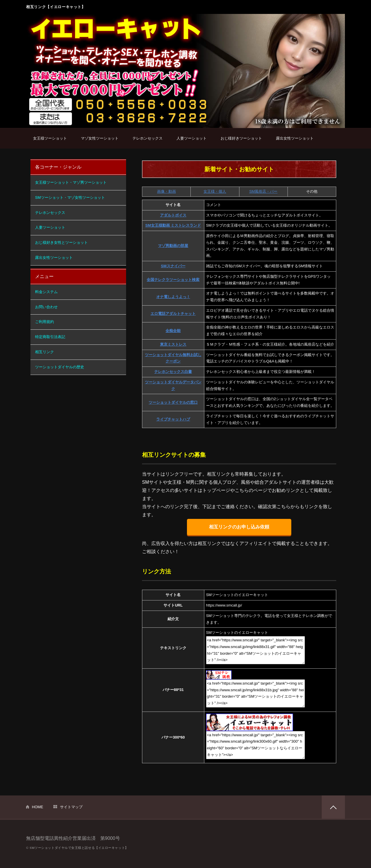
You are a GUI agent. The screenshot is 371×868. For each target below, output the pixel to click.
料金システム (46, 292)
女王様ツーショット (50, 138)
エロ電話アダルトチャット (173, 314)
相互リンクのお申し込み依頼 (239, 527)
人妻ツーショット (192, 138)
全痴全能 (173, 331)
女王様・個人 (215, 191)
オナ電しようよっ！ (173, 297)
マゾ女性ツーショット (100, 138)
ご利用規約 (44, 322)
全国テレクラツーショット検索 (173, 280)
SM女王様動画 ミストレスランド (173, 225)
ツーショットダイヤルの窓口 (173, 402)
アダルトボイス (173, 215)
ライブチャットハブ (173, 419)
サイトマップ (71, 807)
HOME (38, 807)
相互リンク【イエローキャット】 (56, 7)
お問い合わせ (46, 307)
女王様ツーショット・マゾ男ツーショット (71, 182)
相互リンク (44, 352)
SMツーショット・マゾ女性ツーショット (70, 197)
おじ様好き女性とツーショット (61, 242)
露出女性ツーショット (295, 138)
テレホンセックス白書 (173, 372)
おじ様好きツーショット (241, 138)
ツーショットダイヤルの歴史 (60, 367)
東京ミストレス (173, 344)
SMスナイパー (173, 266)
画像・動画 (167, 191)
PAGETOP (333, 807)
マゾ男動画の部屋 (173, 246)
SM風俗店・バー (263, 191)
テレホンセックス (148, 138)
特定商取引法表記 (50, 337)
